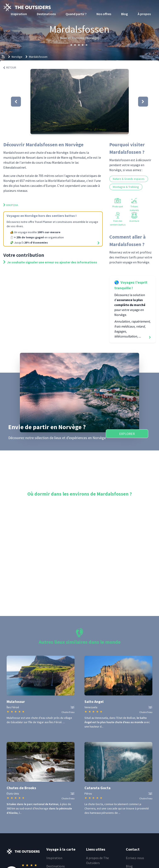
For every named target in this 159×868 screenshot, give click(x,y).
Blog (124, 14)
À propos (144, 14)
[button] (80, 102)
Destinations (46, 14)
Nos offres (104, 14)
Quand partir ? (76, 14)
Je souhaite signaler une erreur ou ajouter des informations (50, 262)
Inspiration (19, 14)
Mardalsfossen (38, 57)
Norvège (17, 57)
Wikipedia (11, 205)
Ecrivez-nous (135, 858)
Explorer (127, 434)
